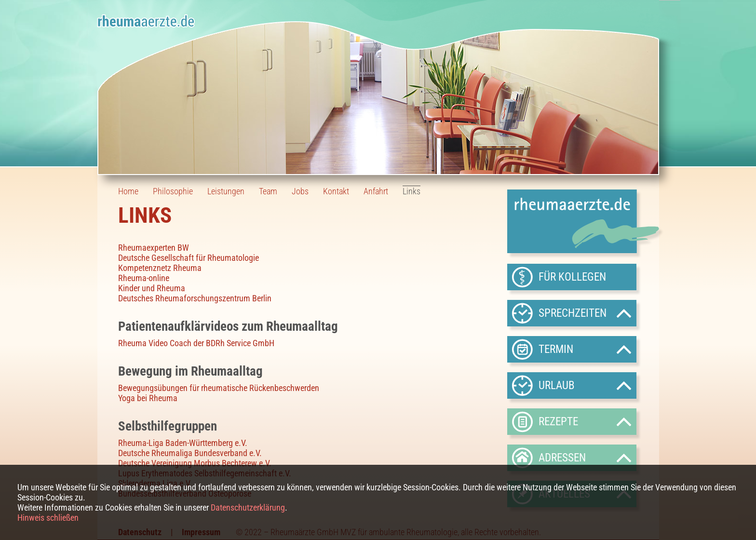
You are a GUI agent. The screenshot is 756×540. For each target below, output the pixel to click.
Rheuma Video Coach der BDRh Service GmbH (196, 343)
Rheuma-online (144, 278)
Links (412, 191)
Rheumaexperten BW (154, 248)
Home (128, 191)
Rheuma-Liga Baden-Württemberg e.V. (183, 443)
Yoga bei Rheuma (148, 398)
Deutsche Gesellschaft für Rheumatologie (189, 258)
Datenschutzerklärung (248, 507)
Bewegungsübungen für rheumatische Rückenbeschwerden (219, 388)
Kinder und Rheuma (152, 288)
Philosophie (173, 191)
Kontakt (336, 191)
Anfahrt (376, 191)
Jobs (300, 191)
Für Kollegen (572, 277)
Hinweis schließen (48, 518)
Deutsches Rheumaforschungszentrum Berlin (195, 298)
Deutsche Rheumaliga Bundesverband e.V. (190, 453)
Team (268, 191)
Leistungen (226, 191)
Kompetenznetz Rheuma (160, 268)
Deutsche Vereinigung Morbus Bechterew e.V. (195, 463)
